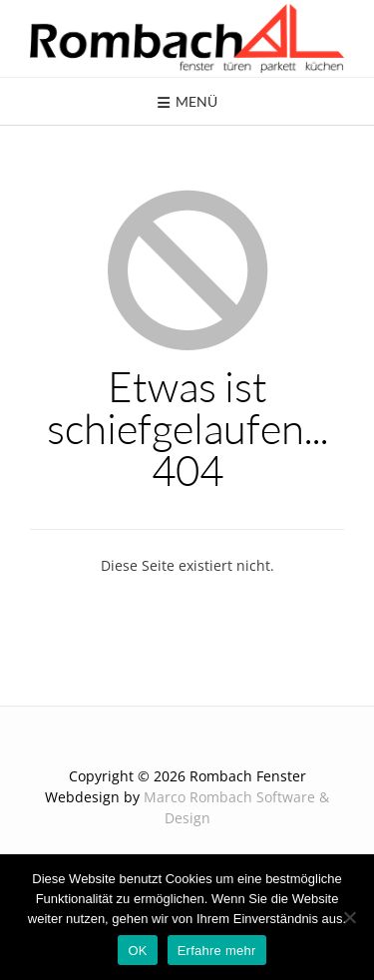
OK (137, 951)
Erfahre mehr (217, 951)
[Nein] (349, 917)
